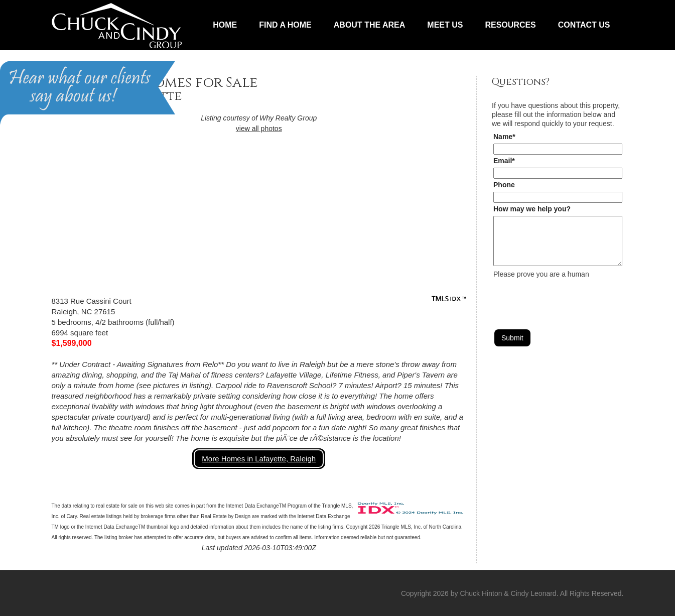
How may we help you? (532, 209)
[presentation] (570, 298)
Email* (504, 161)
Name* (504, 137)
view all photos (259, 129)
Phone (504, 185)
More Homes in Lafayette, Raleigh (259, 459)
